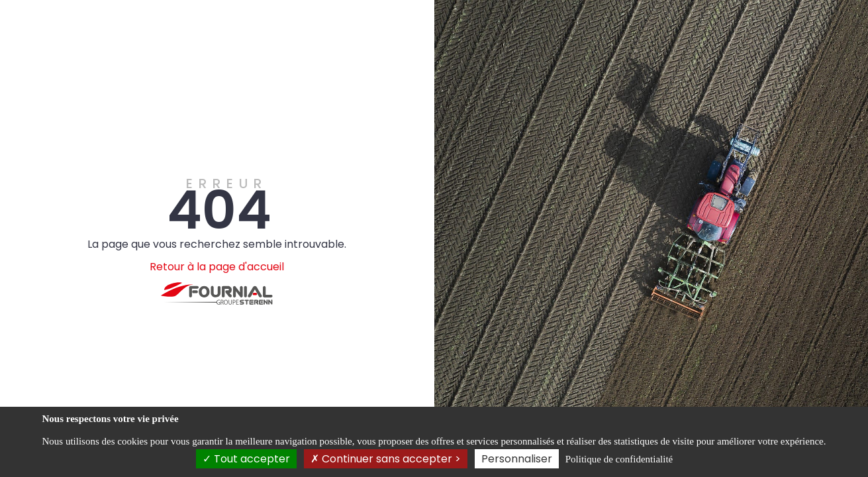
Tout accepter (246, 459)
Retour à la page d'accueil (217, 267)
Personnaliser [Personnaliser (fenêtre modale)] (517, 459)
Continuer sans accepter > (386, 459)
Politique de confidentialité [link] (619, 459)
